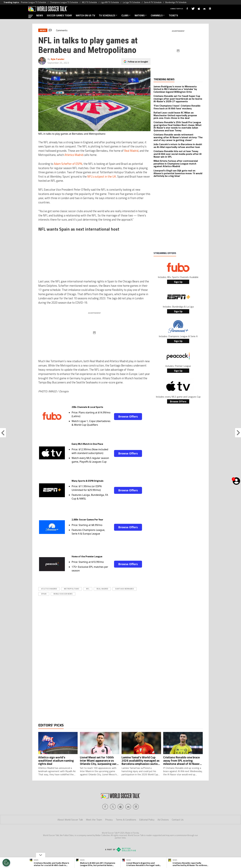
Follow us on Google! (138, 62)
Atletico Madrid (74, 155)
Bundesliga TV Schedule (176, 2)
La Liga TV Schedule (131, 2)
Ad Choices (163, 832)
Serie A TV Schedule (153, 2)
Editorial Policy (147, 832)
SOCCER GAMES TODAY (59, 15)
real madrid (102, 589)
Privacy (109, 832)
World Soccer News (63, 594)
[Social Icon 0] (105, 819)
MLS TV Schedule (89, 2)
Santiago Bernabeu (124, 589)
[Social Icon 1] (113, 819)
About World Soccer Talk (70, 832)
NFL (88, 589)
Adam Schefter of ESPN (68, 164)
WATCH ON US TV (85, 15)
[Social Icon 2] (120, 819)
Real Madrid (131, 151)
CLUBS (126, 15)
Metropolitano (71, 589)
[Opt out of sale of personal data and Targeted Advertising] (6, 863)
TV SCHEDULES (108, 15)
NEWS (40, 15)
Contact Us (178, 832)
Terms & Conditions (126, 832)
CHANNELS (158, 15)
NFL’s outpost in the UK (102, 176)
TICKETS (173, 15)
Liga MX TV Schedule (110, 2)
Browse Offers (128, 416)
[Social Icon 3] (128, 819)
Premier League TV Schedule (34, 2)
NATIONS (141, 15)
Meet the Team (94, 832)
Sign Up (178, 282)
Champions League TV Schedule (64, 2)
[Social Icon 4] (136, 819)
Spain (44, 594)
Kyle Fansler (58, 59)
